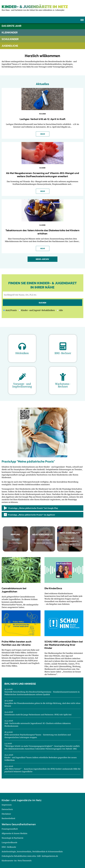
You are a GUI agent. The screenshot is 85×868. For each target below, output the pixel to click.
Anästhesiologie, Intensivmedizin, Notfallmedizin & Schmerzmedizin (32, 852)
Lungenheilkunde (9, 842)
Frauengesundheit (10, 829)
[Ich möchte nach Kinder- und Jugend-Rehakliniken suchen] (20, 310)
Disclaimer (6, 814)
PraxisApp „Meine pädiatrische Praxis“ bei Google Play (31, 508)
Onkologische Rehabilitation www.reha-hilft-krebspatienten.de (30, 856)
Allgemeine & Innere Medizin (14, 833)
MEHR (43, 134)
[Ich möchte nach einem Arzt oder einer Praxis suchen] (4, 310)
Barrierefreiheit (8, 818)
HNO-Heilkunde (9, 847)
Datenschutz (7, 809)
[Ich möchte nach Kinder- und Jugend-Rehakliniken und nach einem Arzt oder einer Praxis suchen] (58, 310)
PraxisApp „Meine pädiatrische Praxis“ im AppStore (29, 515)
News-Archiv (42, 259)
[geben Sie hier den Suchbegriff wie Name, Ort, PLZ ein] (43, 295)
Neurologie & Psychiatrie (13, 838)
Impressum (7, 805)
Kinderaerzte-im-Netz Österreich (17, 861)
